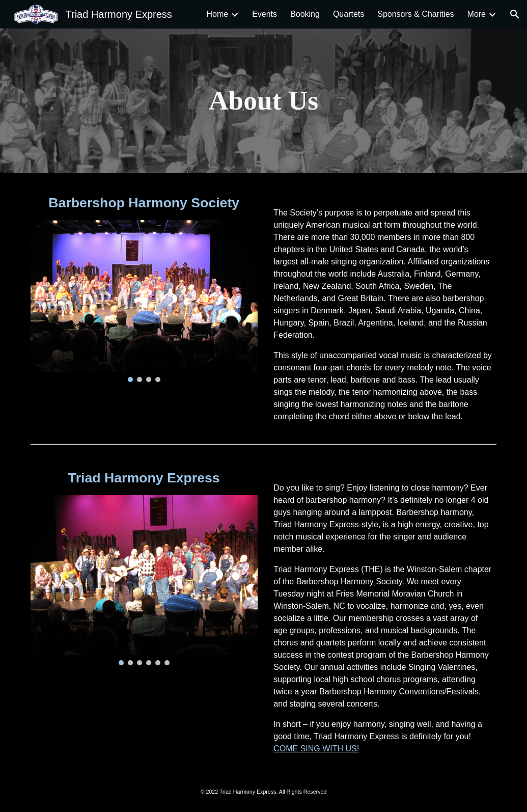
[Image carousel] (144, 301)
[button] (515, 14)
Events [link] (265, 14)
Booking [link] (305, 14)
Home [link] (217, 14)
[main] (263, 101)
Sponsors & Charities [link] (415, 14)
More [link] (477, 14)
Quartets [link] (349, 14)
